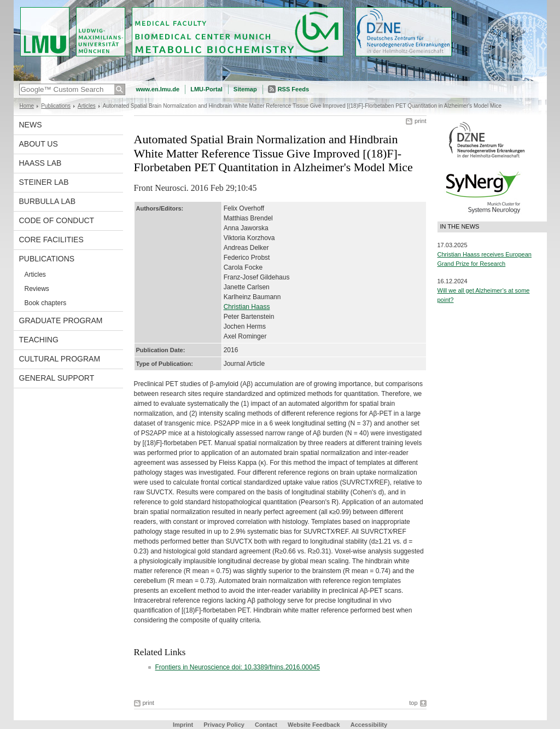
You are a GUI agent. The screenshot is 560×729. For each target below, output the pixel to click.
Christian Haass (247, 307)
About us (39, 144)
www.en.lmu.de (158, 89)
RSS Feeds (293, 89)
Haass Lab (40, 163)
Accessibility (369, 725)
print (420, 121)
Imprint (183, 725)
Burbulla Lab (48, 201)
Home (27, 106)
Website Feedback (314, 725)
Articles (87, 106)
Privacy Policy (224, 725)
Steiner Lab (44, 182)
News (31, 125)
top (413, 703)
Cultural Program (60, 359)
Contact (266, 725)
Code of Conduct (57, 220)
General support (57, 378)
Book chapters (46, 303)
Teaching (39, 340)
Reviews (37, 289)
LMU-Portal (206, 89)
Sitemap (245, 89)
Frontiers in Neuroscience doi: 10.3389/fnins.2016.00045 (238, 667)
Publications (56, 106)
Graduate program (61, 320)
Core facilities (51, 240)
